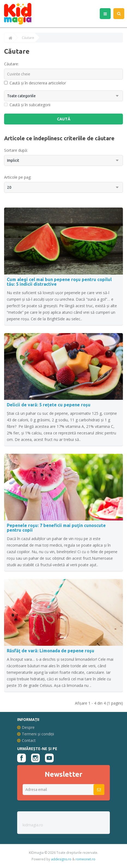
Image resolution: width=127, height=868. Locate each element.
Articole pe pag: (18, 177)
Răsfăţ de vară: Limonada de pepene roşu (51, 651)
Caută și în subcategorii (27, 105)
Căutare (28, 38)
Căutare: (11, 64)
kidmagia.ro (33, 825)
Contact (26, 740)
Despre (26, 727)
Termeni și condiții (36, 734)
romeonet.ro (85, 859)
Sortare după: (16, 150)
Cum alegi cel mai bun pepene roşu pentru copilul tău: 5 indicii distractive (59, 282)
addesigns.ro (61, 859)
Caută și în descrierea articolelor (35, 83)
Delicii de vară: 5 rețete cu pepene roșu (49, 405)
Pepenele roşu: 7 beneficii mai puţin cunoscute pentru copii (56, 528)
